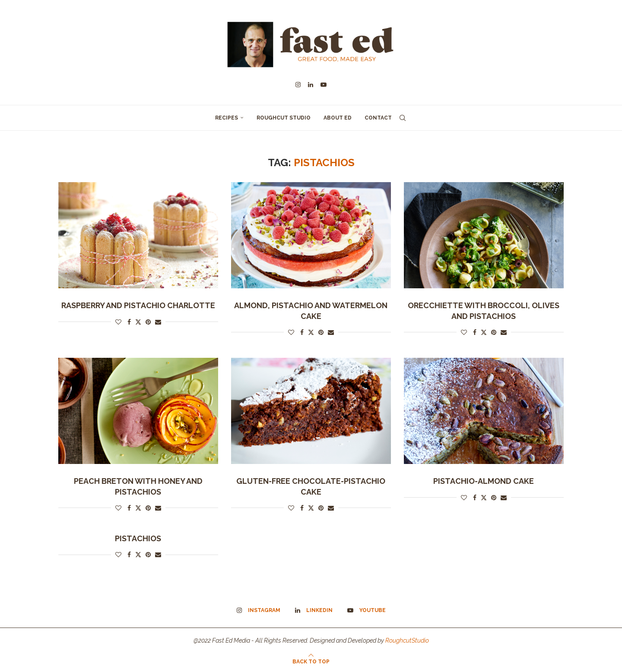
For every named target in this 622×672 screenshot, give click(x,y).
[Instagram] (298, 85)
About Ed (338, 118)
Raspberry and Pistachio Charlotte (138, 305)
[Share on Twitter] (138, 322)
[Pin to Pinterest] (148, 322)
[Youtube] (324, 85)
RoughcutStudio (407, 640)
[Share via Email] (158, 322)
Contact (378, 118)
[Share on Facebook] (129, 322)
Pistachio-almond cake (484, 481)
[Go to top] (311, 661)
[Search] (403, 118)
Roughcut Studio (284, 118)
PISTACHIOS (138, 538)
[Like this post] (118, 322)
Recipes (227, 118)
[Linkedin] (311, 85)
